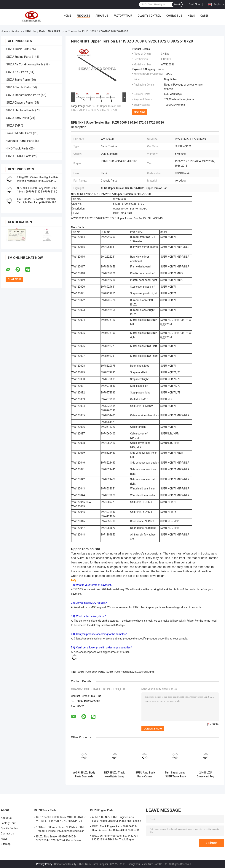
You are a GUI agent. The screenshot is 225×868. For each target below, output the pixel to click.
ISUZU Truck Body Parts (90, 672)
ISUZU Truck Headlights (119, 672)
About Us (102, 16)
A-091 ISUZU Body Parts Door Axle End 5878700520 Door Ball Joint (84, 775)
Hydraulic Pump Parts (20, 141)
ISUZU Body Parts (35, 31)
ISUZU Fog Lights (145, 672)
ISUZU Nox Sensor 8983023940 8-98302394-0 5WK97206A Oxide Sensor (59, 838)
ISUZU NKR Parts (17, 72)
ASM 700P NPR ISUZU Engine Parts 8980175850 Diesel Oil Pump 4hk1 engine (117, 819)
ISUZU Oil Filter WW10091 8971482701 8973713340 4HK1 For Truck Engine (115, 838)
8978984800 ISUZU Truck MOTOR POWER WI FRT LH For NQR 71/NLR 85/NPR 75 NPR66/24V (61, 820)
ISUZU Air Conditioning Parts (25, 64)
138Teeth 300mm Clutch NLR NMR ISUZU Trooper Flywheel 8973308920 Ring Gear (61, 829)
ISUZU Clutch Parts (18, 87)
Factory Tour (123, 16)
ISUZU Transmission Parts (23, 95)
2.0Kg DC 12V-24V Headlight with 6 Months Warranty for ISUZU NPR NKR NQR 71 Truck (37, 181)
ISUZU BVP (13, 126)
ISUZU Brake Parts (18, 80)
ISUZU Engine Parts (18, 57)
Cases (205, 16)
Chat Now (195, 4)
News (191, 16)
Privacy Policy (44, 864)
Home (67, 16)
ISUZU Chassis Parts (19, 103)
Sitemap (6, 844)
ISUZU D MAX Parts (19, 156)
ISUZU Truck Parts (18, 49)
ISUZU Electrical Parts (20, 110)
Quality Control (149, 16)
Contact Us (174, 16)
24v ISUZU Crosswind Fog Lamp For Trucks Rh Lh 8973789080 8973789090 (205, 775)
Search (177, 4)
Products (83, 16)
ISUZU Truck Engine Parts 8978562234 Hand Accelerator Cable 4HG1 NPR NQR (116, 828)
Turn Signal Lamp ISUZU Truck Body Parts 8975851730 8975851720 (175, 775)
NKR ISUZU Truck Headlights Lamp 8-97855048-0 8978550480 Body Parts (114, 775)
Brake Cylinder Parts (19, 133)
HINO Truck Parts (17, 148)
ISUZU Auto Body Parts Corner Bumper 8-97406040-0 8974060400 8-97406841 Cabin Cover (145, 775)
